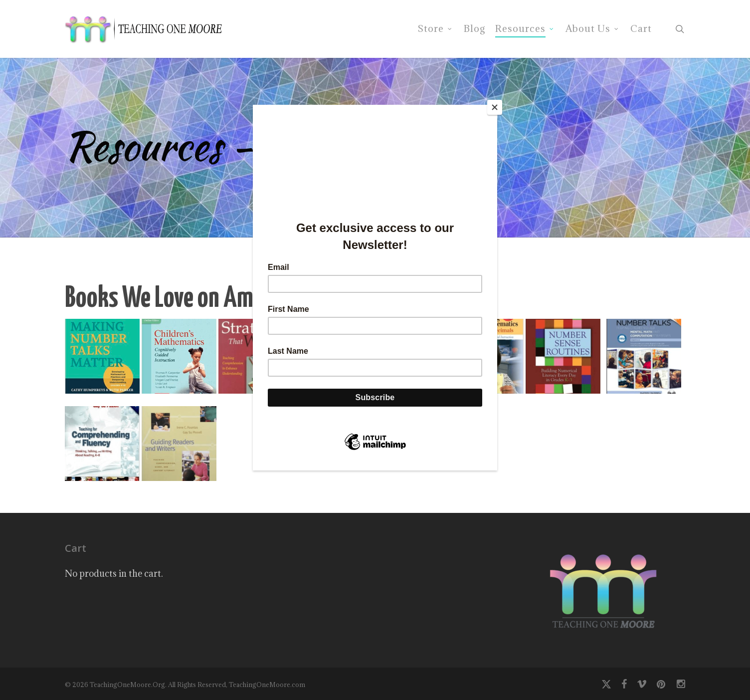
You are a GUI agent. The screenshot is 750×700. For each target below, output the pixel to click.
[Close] (495, 107)
